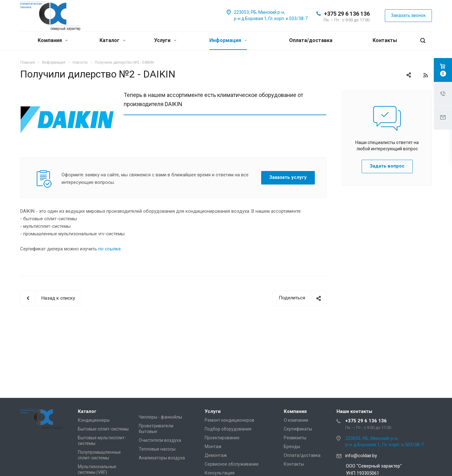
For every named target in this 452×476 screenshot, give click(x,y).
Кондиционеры (94, 420)
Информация (228, 40)
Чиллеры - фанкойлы (160, 417)
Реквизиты (295, 438)
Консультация (220, 473)
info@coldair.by (361, 456)
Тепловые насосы (157, 449)
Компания (53, 40)
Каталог (113, 40)
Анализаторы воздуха (162, 458)
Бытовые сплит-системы (103, 429)
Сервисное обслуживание (232, 464)
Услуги (165, 40)
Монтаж (213, 447)
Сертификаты (298, 429)
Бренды (292, 447)
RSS (426, 75)
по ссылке (110, 249)
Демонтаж (216, 455)
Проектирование (222, 438)
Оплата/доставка (311, 40)
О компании (296, 420)
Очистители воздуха (160, 440)
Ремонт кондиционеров (229, 420)
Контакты (385, 40)
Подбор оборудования (228, 429)
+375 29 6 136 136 (347, 14)
